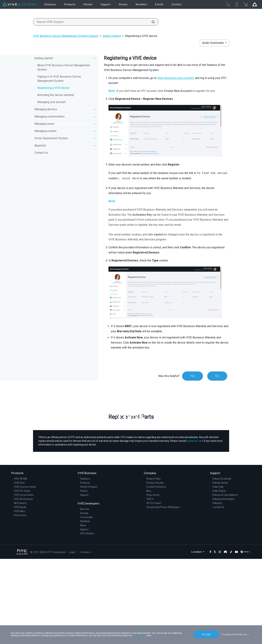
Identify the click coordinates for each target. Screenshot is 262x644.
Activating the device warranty (56, 95)
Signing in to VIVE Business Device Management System (59, 79)
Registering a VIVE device (53, 88)
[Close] (228, 4)
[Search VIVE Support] (151, 22)
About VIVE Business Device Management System (64, 67)
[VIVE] (19, 5)
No (217, 376)
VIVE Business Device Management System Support (66, 36)
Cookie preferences (234, 634)
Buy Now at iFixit (131, 487)
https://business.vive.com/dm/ (176, 78)
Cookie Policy (140, 636)
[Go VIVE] (255, 4)
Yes (193, 376)
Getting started (112, 36)
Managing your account (51, 102)
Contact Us (41, 153)
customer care (195, 526)
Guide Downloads (213, 43)
